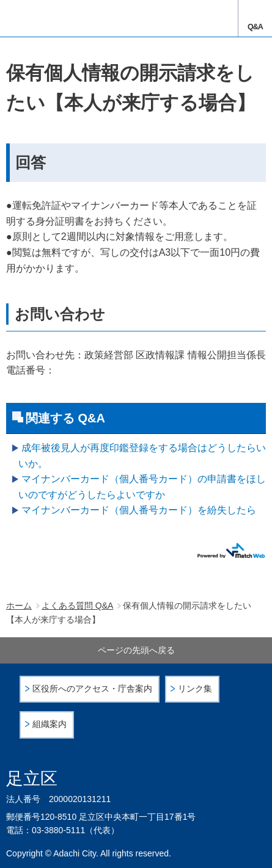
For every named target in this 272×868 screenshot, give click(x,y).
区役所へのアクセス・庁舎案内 (92, 689)
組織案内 (50, 724)
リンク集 (195, 689)
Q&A (255, 27)
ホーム (19, 606)
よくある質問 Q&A (77, 606)
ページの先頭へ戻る (136, 650)
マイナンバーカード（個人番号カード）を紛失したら (139, 510)
